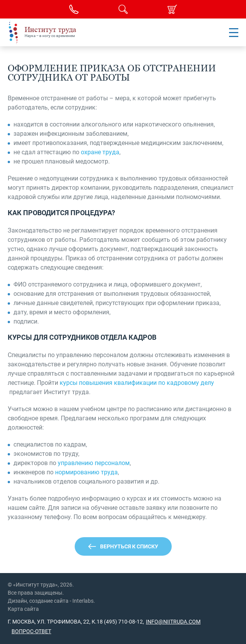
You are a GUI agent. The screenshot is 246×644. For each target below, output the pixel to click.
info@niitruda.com (173, 622)
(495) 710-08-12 (123, 622)
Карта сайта (23, 609)
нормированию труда (86, 472)
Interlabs (83, 601)
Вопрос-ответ (31, 631)
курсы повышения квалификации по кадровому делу (137, 383)
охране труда (100, 152)
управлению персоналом (94, 463)
